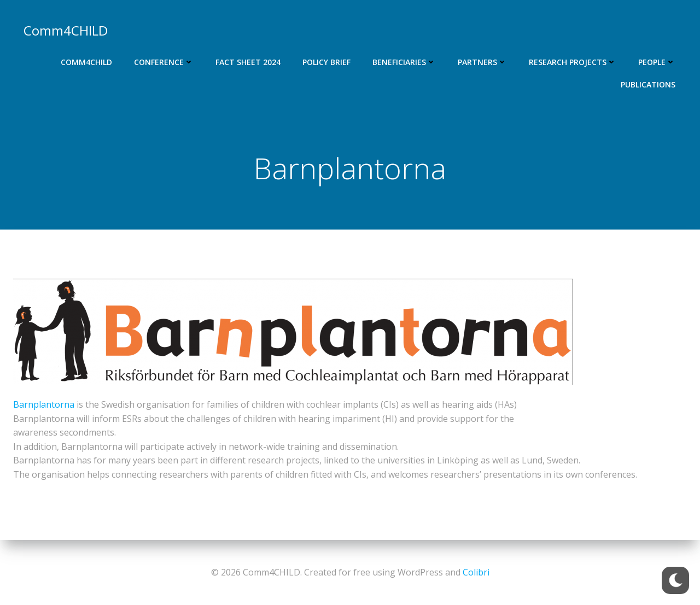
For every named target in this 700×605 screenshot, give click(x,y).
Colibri (476, 572)
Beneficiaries (405, 61)
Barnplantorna (44, 406)
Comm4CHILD (87, 61)
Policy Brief (327, 61)
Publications (649, 84)
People (657, 61)
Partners (483, 61)
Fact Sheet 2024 (249, 61)
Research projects (573, 61)
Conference (164, 61)
